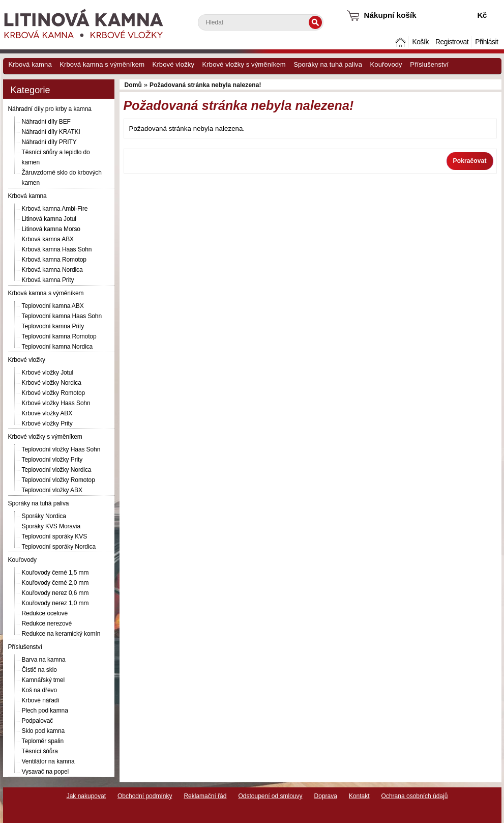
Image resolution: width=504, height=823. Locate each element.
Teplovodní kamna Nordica (57, 347)
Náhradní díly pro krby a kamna (50, 109)
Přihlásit (486, 42)
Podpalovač (38, 721)
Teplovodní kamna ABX (53, 306)
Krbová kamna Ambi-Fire (55, 209)
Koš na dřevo (40, 690)
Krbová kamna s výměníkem (102, 64)
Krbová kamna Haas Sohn (57, 249)
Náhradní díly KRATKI (51, 132)
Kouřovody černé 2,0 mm (55, 583)
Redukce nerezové (47, 623)
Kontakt (359, 796)
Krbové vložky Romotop (54, 393)
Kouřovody (386, 64)
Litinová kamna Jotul (49, 219)
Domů (401, 42)
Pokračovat (470, 161)
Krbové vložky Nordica (52, 383)
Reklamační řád (205, 796)
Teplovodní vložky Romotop (58, 480)
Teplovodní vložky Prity (52, 460)
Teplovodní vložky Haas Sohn (61, 449)
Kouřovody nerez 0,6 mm (55, 593)
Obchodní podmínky (145, 796)
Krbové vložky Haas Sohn (56, 403)
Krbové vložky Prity (47, 423)
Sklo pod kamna (43, 731)
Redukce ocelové (45, 613)
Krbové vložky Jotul (48, 373)
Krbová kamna (30, 64)
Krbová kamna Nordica (52, 270)
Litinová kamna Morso (51, 229)
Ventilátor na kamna (48, 761)
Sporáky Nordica (44, 516)
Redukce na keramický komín (61, 634)
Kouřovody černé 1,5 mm (55, 573)
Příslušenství (429, 64)
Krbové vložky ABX (47, 413)
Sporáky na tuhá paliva (328, 64)
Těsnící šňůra (40, 751)
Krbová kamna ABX (48, 239)
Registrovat (452, 42)
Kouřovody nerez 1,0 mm (55, 603)
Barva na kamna (44, 660)
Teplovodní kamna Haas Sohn (62, 316)
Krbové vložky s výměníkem (244, 64)
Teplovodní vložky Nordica (57, 470)
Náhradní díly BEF (46, 122)
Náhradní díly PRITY (49, 142)
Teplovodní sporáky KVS (55, 536)
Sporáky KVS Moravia (51, 526)
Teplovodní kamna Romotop (59, 336)
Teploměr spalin (43, 741)
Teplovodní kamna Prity (53, 326)
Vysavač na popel (46, 772)
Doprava (326, 796)
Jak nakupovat (86, 796)
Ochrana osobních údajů (415, 796)
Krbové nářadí (41, 700)
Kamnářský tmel (43, 680)
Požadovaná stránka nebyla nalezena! (205, 85)
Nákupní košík (390, 15)
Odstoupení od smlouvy (270, 796)
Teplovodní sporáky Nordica (59, 547)
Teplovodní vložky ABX (52, 490)
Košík (420, 42)
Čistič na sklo (39, 670)
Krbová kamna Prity (48, 280)
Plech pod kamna (45, 711)
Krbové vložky (173, 64)
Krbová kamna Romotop (54, 260)
